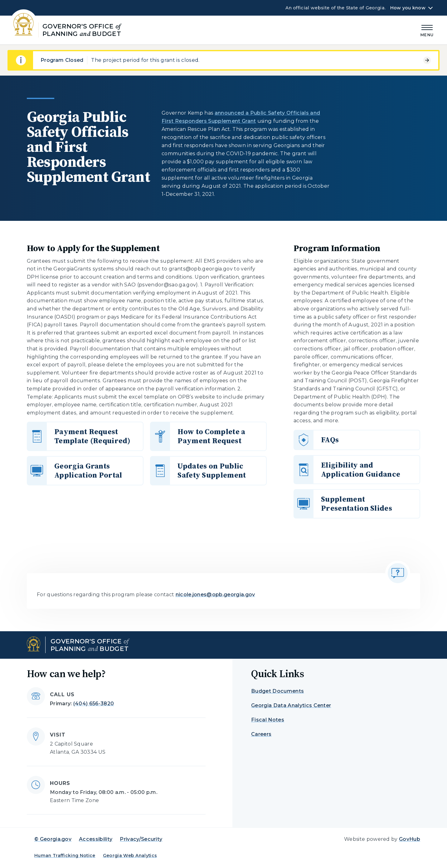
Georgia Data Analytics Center (291, 705)
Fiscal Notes (268, 720)
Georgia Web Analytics (130, 856)
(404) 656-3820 (94, 704)
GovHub (410, 839)
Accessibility (96, 839)
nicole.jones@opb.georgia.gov (215, 595)
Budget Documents (277, 691)
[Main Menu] (427, 30)
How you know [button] (408, 8)
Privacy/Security (141, 839)
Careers (261, 734)
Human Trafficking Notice (65, 856)
